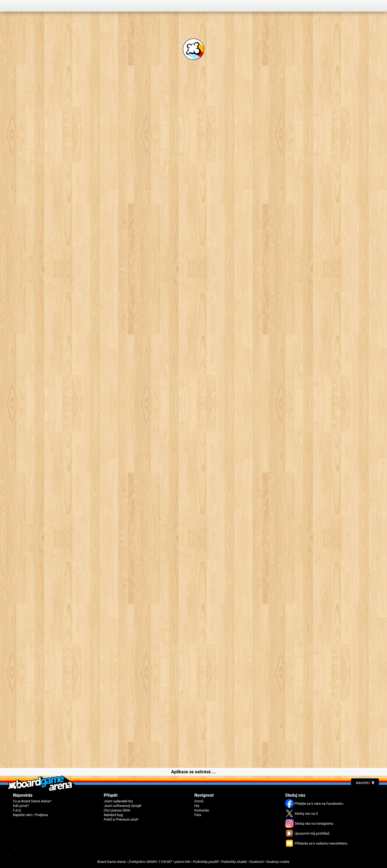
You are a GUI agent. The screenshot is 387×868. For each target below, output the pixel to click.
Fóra (198, 815)
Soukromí (257, 862)
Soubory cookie (278, 862)
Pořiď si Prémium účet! (121, 819)
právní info (182, 862)
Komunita (202, 810)
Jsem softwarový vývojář (123, 806)
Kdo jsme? (21, 806)
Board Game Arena (112, 862)
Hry (197, 806)
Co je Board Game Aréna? (32, 801)
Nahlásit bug (113, 815)
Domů (199, 801)
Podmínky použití (206, 862)
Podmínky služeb (234, 862)
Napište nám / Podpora (30, 815)
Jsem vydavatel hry (118, 801)
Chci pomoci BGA (117, 810)
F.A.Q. (17, 810)
